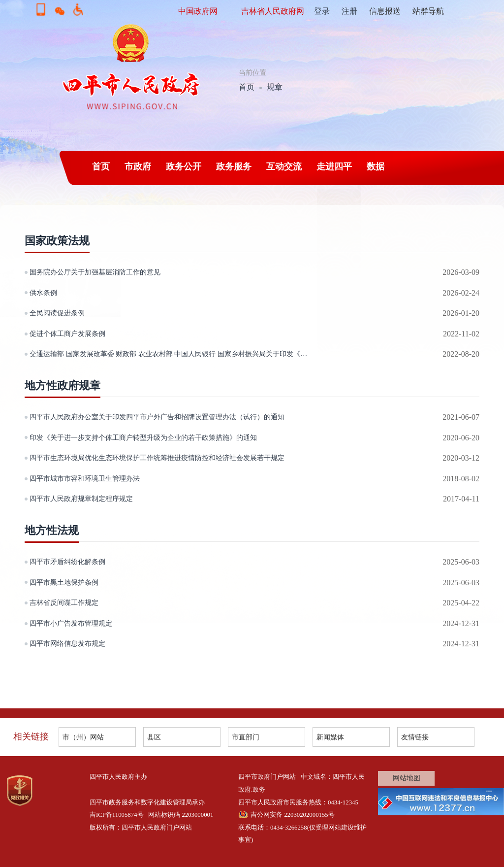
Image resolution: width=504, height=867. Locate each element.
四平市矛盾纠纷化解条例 (67, 562)
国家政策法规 (57, 241)
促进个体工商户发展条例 (67, 333)
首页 (247, 87)
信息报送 (385, 11)
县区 (154, 737)
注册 (349, 11)
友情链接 (415, 737)
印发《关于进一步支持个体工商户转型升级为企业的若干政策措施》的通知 (143, 437)
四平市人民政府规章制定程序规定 (81, 499)
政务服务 (234, 167)
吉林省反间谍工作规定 (64, 602)
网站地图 (407, 778)
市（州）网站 (83, 737)
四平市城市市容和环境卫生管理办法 (85, 478)
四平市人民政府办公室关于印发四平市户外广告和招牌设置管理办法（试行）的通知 (157, 417)
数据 (376, 167)
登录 (322, 11)
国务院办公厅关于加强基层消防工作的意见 (95, 272)
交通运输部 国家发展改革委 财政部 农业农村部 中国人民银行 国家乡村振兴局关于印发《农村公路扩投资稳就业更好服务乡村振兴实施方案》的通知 (173, 354)
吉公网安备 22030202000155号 (293, 815)
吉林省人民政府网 (273, 11)
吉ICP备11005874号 (117, 815)
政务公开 (184, 167)
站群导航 (428, 11)
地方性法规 (52, 530)
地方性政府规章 (63, 385)
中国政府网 (198, 11)
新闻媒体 (330, 737)
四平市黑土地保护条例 (64, 582)
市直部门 (246, 737)
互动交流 (284, 167)
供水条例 (43, 293)
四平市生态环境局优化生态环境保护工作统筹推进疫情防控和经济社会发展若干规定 (157, 458)
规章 (275, 87)
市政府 (138, 167)
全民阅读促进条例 (57, 313)
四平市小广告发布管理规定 (71, 623)
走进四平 (334, 167)
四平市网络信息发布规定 (67, 643)
